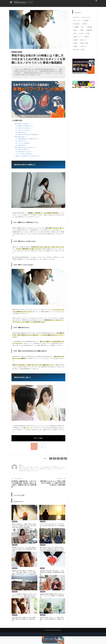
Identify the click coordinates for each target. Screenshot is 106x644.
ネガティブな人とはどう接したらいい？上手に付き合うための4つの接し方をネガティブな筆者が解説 (52, 526)
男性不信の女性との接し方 (20, 137)
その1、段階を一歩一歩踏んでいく (22, 150)
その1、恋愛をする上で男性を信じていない (24, 126)
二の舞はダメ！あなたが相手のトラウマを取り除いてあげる (27, 156)
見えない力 (84, 46)
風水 (83, 50)
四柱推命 (90, 27)
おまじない (77, 17)
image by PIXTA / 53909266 (61, 305)
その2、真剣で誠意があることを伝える (23, 152)
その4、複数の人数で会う (21, 145)
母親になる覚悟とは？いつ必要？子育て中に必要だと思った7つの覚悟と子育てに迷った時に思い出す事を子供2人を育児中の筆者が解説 (24, 526)
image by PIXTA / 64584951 (61, 208)
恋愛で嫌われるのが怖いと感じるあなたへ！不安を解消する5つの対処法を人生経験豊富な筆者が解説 (52, 572)
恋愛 (88, 33)
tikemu (20, 465)
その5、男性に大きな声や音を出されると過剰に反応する (27, 135)
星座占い (87, 37)
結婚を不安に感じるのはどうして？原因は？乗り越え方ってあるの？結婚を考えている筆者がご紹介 (52, 619)
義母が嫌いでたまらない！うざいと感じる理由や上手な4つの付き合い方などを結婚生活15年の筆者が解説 (24, 549)
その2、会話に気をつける (21, 141)
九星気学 (86, 21)
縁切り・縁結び (85, 43)
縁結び (76, 46)
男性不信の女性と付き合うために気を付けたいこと (25, 147)
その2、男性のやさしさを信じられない (23, 128)
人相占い (85, 24)
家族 (82, 30)
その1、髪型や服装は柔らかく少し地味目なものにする (27, 139)
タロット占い (78, 21)
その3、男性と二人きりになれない (22, 130)
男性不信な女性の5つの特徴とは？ (22, 124)
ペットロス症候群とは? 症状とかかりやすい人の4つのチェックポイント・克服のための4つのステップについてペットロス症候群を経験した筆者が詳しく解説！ (24, 596)
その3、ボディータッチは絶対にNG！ (23, 143)
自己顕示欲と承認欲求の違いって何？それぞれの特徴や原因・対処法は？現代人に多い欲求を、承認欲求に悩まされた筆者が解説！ (24, 484)
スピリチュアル (87, 17)
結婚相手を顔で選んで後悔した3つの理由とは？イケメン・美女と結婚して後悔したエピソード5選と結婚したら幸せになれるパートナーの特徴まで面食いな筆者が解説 (24, 573)
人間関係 (20, 52)
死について (84, 40)
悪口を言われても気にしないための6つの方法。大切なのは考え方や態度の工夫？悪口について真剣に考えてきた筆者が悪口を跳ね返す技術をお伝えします (52, 550)
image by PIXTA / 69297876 (61, 421)
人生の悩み (14, 52)
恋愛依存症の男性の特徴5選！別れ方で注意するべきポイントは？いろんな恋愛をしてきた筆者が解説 (52, 596)
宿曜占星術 (90, 30)
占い (83, 27)
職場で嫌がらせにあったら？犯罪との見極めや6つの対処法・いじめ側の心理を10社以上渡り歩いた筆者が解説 (53, 483)
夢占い (76, 30)
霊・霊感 (77, 50)
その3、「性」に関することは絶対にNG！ (24, 154)
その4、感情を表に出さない (21, 132)
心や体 (82, 33)
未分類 (76, 40)
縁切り (76, 43)
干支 (76, 33)
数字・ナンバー (78, 37)
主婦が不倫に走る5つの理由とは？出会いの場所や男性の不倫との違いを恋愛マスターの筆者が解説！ (24, 619)
